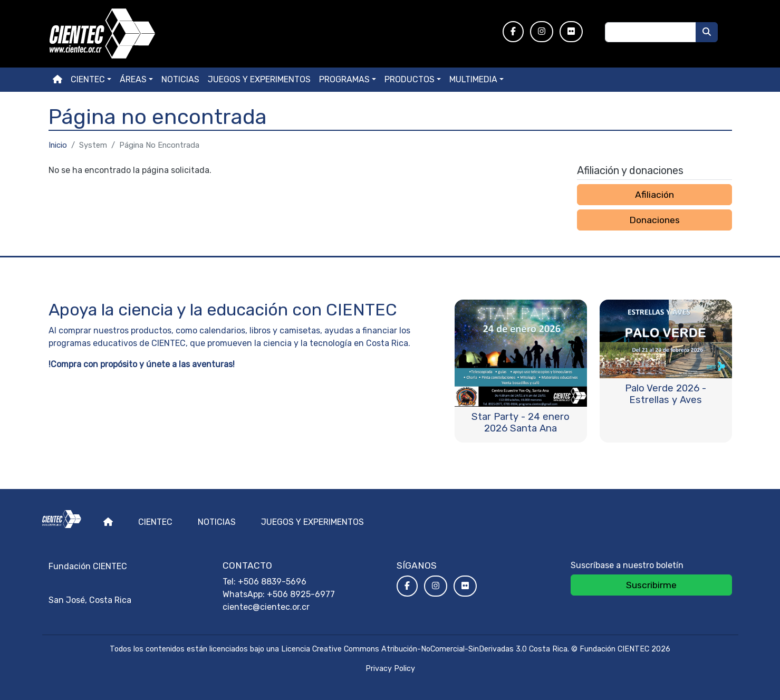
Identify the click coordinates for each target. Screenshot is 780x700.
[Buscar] (707, 32)
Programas (344, 79)
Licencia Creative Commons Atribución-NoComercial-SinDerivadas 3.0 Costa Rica (424, 649)
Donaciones (654, 220)
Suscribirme (651, 585)
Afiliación (654, 195)
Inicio (58, 145)
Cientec (155, 522)
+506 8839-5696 (272, 582)
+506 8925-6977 (301, 594)
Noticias (180, 79)
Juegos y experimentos (259, 79)
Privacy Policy (390, 669)
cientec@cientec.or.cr (266, 607)
